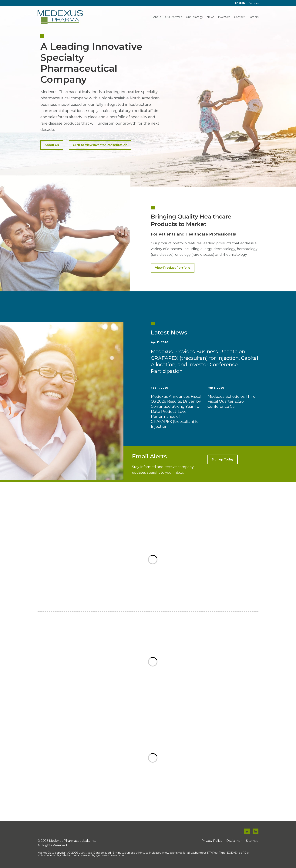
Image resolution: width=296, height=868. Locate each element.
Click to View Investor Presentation (100, 145)
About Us (52, 145)
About (157, 17)
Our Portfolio (174, 17)
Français (254, 3)
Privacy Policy (212, 841)
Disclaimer (234, 841)
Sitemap (252, 841)
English (240, 3)
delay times (176, 853)
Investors (224, 17)
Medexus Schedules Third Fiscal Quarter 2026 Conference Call (232, 401)
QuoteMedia (85, 853)
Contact (239, 17)
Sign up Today (223, 459)
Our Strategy (194, 17)
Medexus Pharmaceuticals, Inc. (72, 841)
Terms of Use (118, 855)
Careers (253, 17)
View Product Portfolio (173, 268)
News (210, 17)
